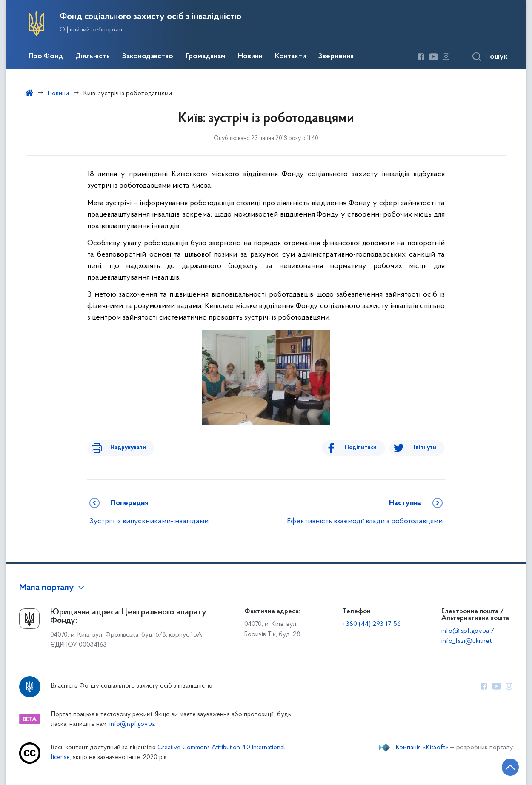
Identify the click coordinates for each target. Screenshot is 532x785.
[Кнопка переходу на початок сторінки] (500, 766)
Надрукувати (122, 448)
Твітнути (424, 448)
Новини (250, 57)
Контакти (290, 57)
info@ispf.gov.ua (132, 724)
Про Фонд (46, 57)
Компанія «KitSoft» (422, 748)
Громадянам (206, 57)
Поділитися (367, 448)
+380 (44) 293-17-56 (372, 624)
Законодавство (148, 57)
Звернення (336, 57)
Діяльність (93, 57)
